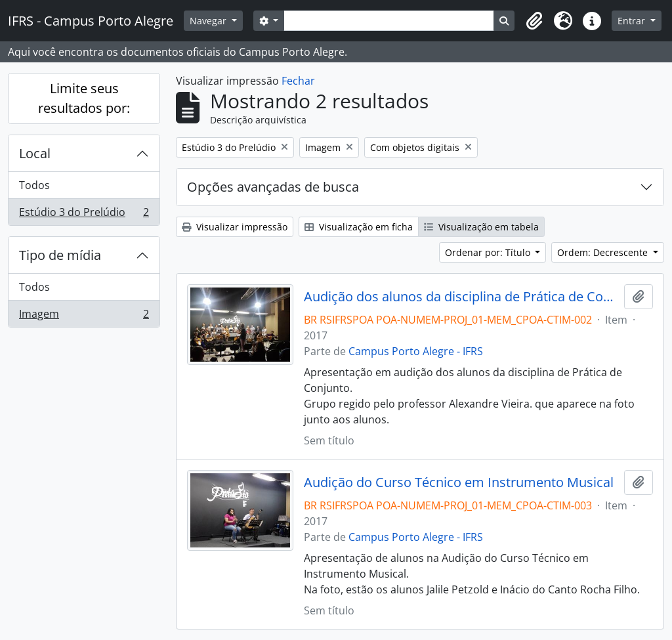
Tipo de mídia (60, 255)
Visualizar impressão (235, 227)
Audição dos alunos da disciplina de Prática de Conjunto (462, 297)
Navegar (209, 21)
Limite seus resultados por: (84, 98)
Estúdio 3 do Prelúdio (84, 215)
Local (35, 153)
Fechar (298, 81)
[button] (534, 21)
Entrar (633, 21)
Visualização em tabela (481, 227)
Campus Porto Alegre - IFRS (416, 351)
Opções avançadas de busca (273, 187)
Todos (34, 185)
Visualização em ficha (359, 227)
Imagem (84, 316)
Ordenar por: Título (489, 252)
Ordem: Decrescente (604, 252)
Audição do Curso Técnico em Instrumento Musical (459, 482)
